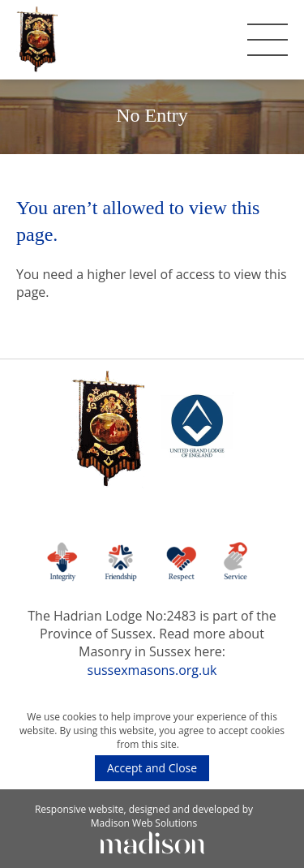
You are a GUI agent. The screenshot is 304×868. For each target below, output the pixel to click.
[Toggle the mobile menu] (268, 40)
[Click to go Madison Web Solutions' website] (152, 842)
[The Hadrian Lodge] (37, 40)
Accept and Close (152, 768)
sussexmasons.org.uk (152, 670)
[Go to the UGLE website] (197, 431)
